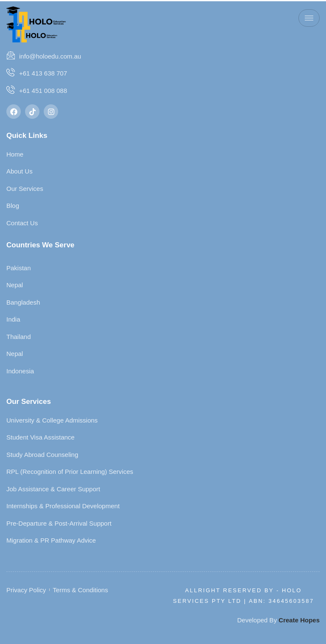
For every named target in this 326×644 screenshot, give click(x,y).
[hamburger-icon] (309, 18)
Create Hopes (299, 620)
